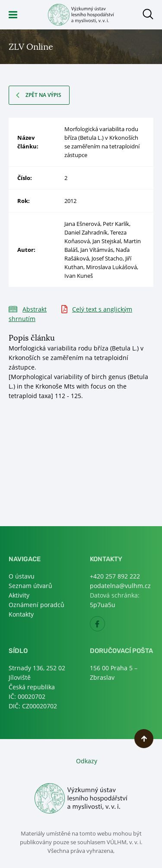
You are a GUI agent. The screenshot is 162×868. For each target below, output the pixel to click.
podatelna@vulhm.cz (120, 586)
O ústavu (22, 576)
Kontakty (21, 614)
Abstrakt (35, 309)
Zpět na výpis (43, 95)
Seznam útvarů (30, 586)
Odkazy (87, 761)
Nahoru (144, 739)
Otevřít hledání (148, 14)
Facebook (105, 626)
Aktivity (19, 595)
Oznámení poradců (37, 605)
